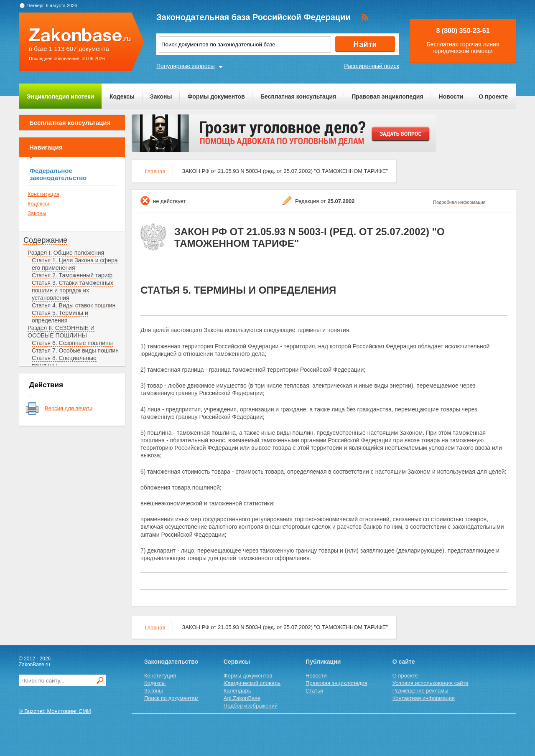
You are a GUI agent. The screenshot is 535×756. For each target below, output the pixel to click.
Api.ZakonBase (242, 698)
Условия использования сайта (431, 683)
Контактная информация (424, 698)
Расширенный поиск (372, 66)
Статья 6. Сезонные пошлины (72, 343)
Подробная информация (459, 202)
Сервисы (237, 662)
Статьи (314, 691)
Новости (451, 96)
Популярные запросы (186, 66)
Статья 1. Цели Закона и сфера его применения (75, 264)
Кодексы (122, 96)
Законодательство (171, 662)
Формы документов (216, 96)
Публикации (323, 662)
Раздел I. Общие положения (66, 253)
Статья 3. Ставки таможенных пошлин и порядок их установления (73, 290)
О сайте (404, 662)
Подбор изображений (251, 706)
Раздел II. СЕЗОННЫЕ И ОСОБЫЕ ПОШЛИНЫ (61, 332)
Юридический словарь (252, 683)
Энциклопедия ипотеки (60, 96)
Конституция (43, 194)
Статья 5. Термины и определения (60, 317)
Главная (155, 171)
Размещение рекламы (420, 691)
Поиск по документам (171, 698)
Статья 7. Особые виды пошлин (75, 350)
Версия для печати (69, 408)
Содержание (45, 240)
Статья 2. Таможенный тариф (72, 275)
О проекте (493, 96)
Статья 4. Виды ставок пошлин (74, 305)
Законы (161, 96)
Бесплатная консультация (298, 96)
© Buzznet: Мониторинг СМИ (55, 711)
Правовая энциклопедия (387, 96)
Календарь (237, 691)
